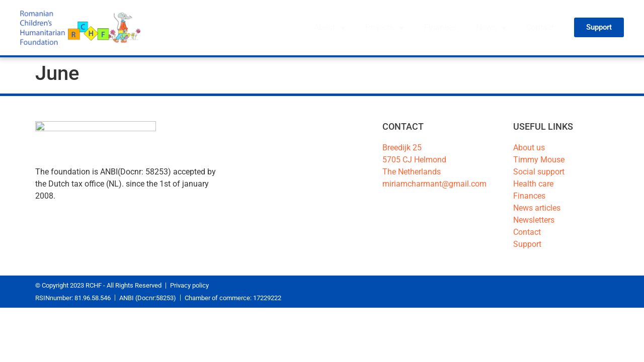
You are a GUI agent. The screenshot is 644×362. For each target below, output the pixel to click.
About (330, 28)
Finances (440, 27)
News (491, 28)
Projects (385, 28)
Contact (540, 27)
